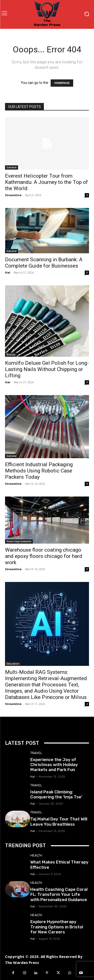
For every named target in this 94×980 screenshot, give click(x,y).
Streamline (13, 195)
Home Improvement (19, 541)
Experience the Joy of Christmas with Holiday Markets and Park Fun (54, 765)
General (12, 167)
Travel (36, 753)
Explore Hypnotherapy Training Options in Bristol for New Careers (57, 927)
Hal (8, 272)
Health (36, 855)
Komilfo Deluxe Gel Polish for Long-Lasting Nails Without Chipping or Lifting (47, 369)
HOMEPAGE (62, 83)
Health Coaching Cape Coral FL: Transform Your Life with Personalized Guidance (59, 894)
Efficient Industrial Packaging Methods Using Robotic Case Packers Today (39, 471)
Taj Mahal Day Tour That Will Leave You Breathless (59, 821)
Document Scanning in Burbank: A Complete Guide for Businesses (44, 263)
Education (13, 664)
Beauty (11, 354)
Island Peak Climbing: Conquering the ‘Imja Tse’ (56, 794)
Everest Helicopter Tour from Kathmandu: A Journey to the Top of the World (46, 182)
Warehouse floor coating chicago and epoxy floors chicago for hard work (44, 556)
